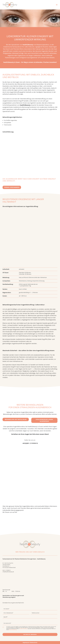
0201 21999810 (7, 570)
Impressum (26, 643)
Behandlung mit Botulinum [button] (16, 419)
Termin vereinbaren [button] (12, 187)
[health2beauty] (10, 5)
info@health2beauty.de (8, 572)
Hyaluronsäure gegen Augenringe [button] (45, 420)
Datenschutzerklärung (13, 630)
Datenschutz (34, 643)
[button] (57, 5)
